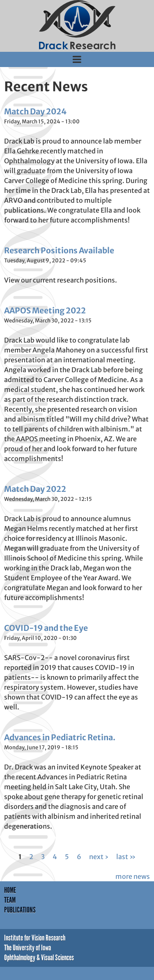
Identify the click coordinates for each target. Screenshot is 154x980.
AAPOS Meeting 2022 (45, 310)
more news (133, 876)
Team (10, 900)
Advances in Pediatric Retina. (60, 737)
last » (126, 857)
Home (10, 890)
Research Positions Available (59, 250)
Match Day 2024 (35, 111)
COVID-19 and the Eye (46, 628)
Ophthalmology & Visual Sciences (39, 958)
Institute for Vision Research (35, 938)
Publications (20, 910)
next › (99, 857)
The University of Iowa (28, 948)
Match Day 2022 (35, 489)
